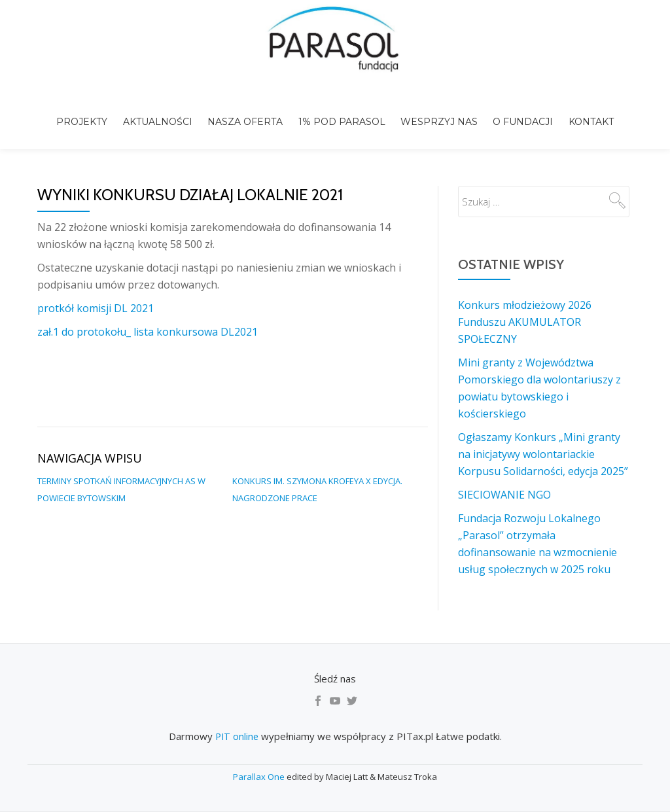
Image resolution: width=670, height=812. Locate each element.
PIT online (237, 736)
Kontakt (585, 110)
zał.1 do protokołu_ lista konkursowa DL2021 (148, 304)
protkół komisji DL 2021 (96, 281)
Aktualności (162, 110)
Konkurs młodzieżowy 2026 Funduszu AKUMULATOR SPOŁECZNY (525, 294)
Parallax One (260, 777)
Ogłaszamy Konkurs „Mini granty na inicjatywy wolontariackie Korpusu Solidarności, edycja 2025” (543, 427)
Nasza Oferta (248, 110)
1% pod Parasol (342, 110)
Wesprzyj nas (437, 110)
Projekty (89, 110)
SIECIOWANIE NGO (504, 467)
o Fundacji (519, 110)
